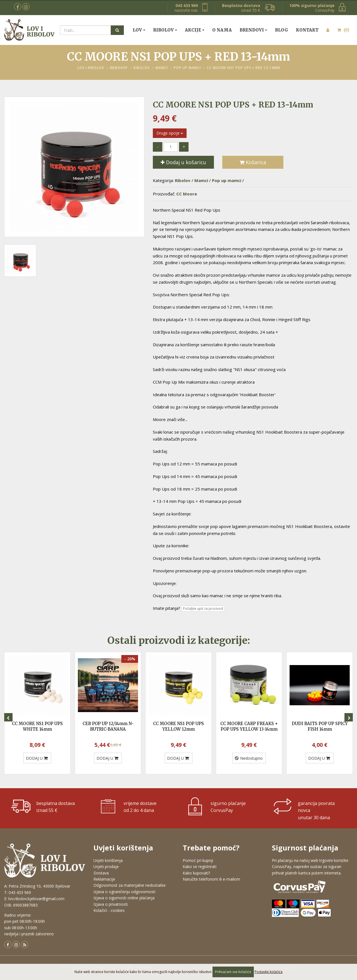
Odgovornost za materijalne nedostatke (130, 885)
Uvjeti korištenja (108, 860)
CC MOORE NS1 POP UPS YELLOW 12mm (178, 726)
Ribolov (163, 30)
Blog (282, 30)
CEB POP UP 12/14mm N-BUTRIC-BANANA (108, 726)
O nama (222, 30)
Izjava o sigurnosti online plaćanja (124, 898)
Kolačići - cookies (109, 910)
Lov (137, 30)
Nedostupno (249, 758)
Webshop (119, 68)
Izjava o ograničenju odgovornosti (124, 892)
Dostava (101, 873)
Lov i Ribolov (91, 68)
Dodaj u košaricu (183, 162)
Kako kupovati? (196, 873)
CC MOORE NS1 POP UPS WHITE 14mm (37, 726)
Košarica (253, 162)
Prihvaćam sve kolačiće (233, 972)
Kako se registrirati (200, 867)
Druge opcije (170, 133)
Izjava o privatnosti (111, 904)
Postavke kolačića (269, 972)
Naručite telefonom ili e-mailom (211, 879)
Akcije (193, 30)
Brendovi (252, 30)
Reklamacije (104, 879)
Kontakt (307, 30)
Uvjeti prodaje (106, 867)
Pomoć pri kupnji (198, 860)
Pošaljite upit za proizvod (203, 609)
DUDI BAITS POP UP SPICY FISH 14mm (320, 726)
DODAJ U (37, 758)
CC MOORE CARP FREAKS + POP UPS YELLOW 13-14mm (249, 726)
